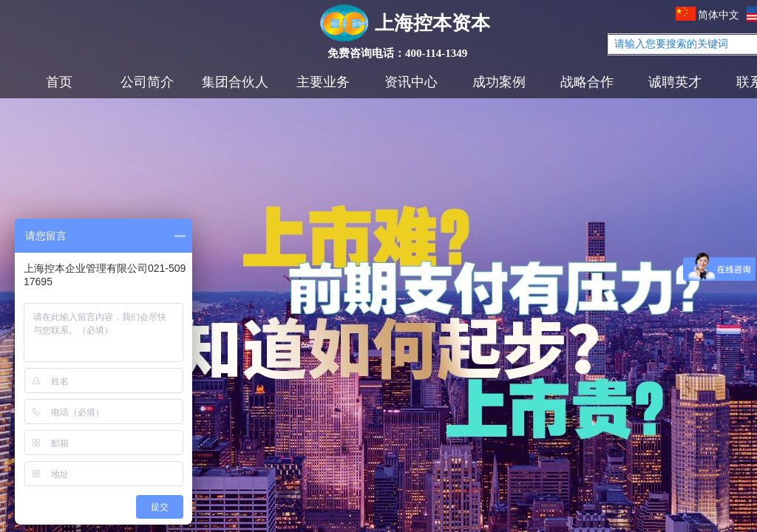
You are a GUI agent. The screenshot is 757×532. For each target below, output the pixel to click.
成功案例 (499, 82)
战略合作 (587, 82)
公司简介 (147, 82)
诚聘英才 (675, 82)
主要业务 (323, 82)
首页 (59, 82)
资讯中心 (411, 82)
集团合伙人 (235, 82)
